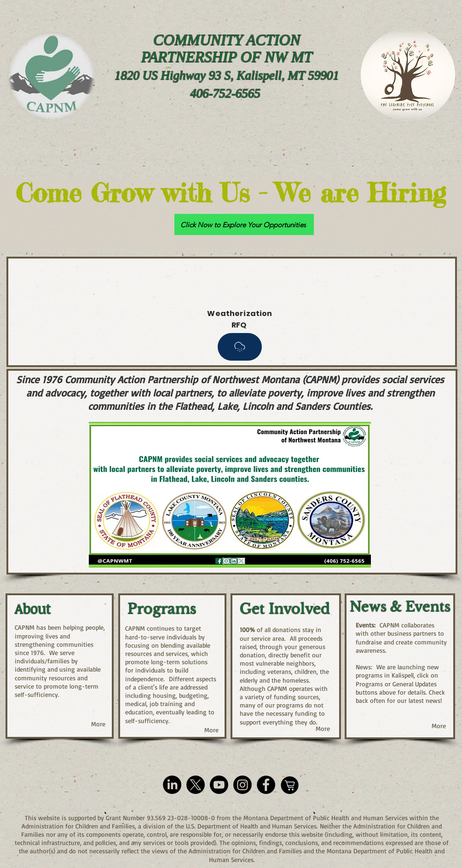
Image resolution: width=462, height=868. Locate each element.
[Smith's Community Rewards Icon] (289, 785)
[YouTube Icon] (219, 785)
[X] (196, 785)
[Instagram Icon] (243, 785)
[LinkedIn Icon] (172, 785)
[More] (98, 724)
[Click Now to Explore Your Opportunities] (244, 224)
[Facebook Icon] (266, 785)
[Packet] (240, 347)
